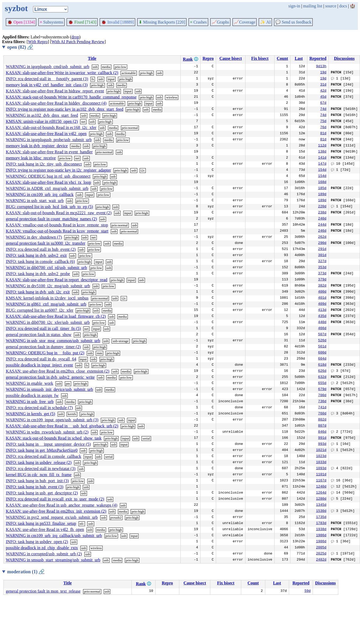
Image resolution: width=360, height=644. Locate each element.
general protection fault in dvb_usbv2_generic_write (50, 377)
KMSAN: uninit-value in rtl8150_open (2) (42, 121)
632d (322, 377)
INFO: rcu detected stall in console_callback (44, 456)
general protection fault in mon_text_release (43, 591)
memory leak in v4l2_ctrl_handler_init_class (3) (47, 85)
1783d (321, 524)
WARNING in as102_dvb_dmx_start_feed (42, 115)
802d (322, 420)
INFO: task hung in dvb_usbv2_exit (36, 255)
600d (322, 353)
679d (322, 390)
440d (322, 323)
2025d (321, 554)
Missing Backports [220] (162, 22)
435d (322, 316)
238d (322, 213)
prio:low (121, 67)
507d (322, 335)
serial (146, 438)
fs (93, 79)
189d (322, 195)
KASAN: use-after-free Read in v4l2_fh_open (45, 529)
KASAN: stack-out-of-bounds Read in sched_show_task (54, 438)
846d (322, 432)
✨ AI (265, 22)
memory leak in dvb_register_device (37, 146)
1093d (321, 469)
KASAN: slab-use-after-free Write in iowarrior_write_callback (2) (62, 73)
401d (322, 298)
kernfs (72, 414)
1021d (321, 450)
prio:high (147, 73)
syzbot (16, 8)
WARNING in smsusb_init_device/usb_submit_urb (49, 389)
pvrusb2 (116, 518)
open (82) (20, 47)
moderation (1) (26, 572)
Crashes (198, 22)
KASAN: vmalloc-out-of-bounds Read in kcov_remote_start (57, 231)
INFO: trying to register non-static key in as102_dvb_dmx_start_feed (65, 109)
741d (322, 408)
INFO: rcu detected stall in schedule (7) (39, 408)
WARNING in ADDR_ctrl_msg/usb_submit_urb (47, 188)
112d (322, 146)
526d (322, 341)
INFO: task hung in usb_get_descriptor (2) (42, 493)
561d (322, 347)
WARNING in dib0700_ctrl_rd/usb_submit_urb (46, 268)
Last (299, 58)
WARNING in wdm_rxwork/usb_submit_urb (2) (47, 432)
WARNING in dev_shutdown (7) (34, 237)
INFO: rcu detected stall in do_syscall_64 (41, 359)
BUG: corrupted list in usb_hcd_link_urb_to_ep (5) (49, 207)
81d (323, 134)
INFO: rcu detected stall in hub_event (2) (41, 249)
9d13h (321, 67)
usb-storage (121, 341)
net (83, 122)
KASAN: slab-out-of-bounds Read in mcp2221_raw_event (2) (59, 213)
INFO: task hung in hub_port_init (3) (37, 481)
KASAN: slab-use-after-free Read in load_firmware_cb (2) (56, 316)
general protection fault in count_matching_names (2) (51, 219)
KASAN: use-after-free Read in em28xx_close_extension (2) (58, 371)
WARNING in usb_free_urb (30, 402)
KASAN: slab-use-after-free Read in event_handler (49, 152)
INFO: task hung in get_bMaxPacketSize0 (42, 450)
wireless (172, 97)
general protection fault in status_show (39, 335)
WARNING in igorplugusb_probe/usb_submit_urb (49, 140)
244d (322, 225)
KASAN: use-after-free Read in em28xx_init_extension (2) (56, 511)
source (331, 6)
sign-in (294, 6)
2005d (321, 548)
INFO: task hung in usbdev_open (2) (37, 542)
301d (322, 256)
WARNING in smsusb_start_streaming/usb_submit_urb (53, 560)
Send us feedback (293, 22)
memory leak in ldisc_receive (31, 158)
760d (322, 414)
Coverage (245, 22)
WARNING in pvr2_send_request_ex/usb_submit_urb (52, 517)
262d (322, 237)
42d (323, 91)
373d (322, 274)
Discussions (344, 58)
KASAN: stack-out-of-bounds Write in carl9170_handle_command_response (71, 97)
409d (322, 304)
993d (322, 444)
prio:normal (130, 128)
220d (322, 207)
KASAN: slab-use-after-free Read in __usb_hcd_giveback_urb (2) (62, 426)
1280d (321, 499)
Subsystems (51, 22)
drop (75, 37)
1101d (321, 475)
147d (322, 164)
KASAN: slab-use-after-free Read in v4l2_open (46, 134)
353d (322, 268)
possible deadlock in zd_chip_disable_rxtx (42, 548)
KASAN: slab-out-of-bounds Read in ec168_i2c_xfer (51, 128)
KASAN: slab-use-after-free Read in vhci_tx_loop (48, 182)
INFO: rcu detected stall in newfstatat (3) (41, 469)
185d (322, 189)
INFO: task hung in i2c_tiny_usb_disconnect (44, 164)
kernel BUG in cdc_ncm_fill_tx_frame (39, 475)
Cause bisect (231, 58)
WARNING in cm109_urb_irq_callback (40, 194)
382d (322, 286)
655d (322, 383)
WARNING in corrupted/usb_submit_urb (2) (44, 554)
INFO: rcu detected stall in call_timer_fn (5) (43, 328)
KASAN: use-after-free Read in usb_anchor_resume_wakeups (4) (61, 505)
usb (95, 67)
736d (322, 402)
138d (322, 152)
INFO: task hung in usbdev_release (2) (39, 462)
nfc (82, 524)
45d (323, 97)
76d (323, 128)
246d (322, 231)
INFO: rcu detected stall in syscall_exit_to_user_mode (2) (55, 499)
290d (322, 243)
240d (322, 219)
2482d (321, 560)
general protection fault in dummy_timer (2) (43, 347)
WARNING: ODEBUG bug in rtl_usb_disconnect (48, 176)
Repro (208, 58)
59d (307, 591)
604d (322, 359)
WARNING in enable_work (29, 383)
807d (322, 426)
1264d (321, 493)
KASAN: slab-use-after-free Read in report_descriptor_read (57, 280)
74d (323, 109)
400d (322, 292)
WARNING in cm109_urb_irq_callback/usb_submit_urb (54, 536)
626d (322, 371)
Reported (318, 58)
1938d (321, 530)
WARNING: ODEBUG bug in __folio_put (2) (45, 353)
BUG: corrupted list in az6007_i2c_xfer (40, 310)
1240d (321, 487)
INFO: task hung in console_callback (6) (40, 261)
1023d (321, 457)
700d (322, 396)
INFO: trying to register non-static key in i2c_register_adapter (58, 170)
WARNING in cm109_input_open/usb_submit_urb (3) (52, 420)
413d (322, 310)
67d (323, 103)
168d (322, 182)
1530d (321, 511)
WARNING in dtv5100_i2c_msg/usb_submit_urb (48, 286)
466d (322, 329)
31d (323, 85)
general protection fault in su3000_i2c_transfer (45, 243)
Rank (188, 59)
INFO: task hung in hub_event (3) (35, 487)
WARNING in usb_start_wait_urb (35, 201)
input (111, 79)
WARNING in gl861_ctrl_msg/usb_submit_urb (46, 304)
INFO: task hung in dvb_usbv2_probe (38, 274)
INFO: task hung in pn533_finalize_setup (41, 523)
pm (68, 384)
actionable (129, 73)
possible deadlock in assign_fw (32, 395)
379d (322, 280)
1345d (321, 505)
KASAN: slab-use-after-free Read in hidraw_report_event (55, 91)
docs (343, 6)
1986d (321, 536)
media (106, 67)
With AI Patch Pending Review (78, 42)
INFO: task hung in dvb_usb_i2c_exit (38, 292)
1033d (321, 463)
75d (323, 122)
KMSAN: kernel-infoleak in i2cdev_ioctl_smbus (47, 298)
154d (322, 170)
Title (92, 58)
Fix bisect (260, 58)
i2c (143, 170)
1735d (321, 517)
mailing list (313, 6)
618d (322, 365)
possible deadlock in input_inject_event (39, 365)
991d (322, 438)
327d (322, 262)
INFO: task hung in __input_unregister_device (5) (48, 444)
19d (323, 73)
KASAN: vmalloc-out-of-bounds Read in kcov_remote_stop (57, 225)
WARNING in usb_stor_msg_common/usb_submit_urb (53, 341)
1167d (321, 481)
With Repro (38, 42)
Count (282, 58)
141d (322, 158)
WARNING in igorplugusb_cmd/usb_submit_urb (48, 67)
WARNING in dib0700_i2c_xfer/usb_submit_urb (48, 322)
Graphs (220, 22)
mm (99, 353)
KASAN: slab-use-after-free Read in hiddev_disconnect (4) (56, 103)
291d (322, 249)
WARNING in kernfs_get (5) (30, 414)
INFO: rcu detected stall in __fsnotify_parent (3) (47, 79)
